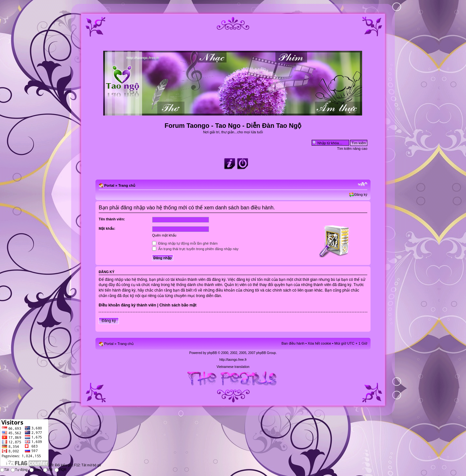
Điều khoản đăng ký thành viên (127, 305)
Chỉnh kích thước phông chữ (363, 184)
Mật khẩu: (107, 228)
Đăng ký (361, 194)
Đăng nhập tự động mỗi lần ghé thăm (185, 243)
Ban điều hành (293, 343)
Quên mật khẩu (164, 235)
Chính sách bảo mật (178, 305)
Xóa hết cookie (320, 343)
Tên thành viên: (112, 219)
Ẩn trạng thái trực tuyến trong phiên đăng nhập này (195, 249)
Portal (109, 185)
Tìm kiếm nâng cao (352, 149)
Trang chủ (127, 185)
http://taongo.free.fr (233, 360)
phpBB (212, 353)
